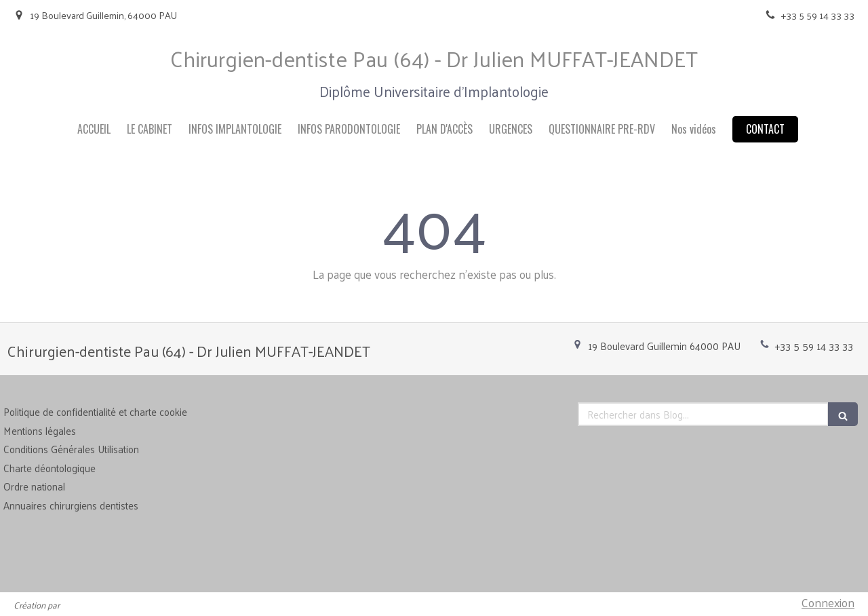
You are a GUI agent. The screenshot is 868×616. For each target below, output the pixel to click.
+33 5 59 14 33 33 (814, 346)
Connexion (828, 602)
